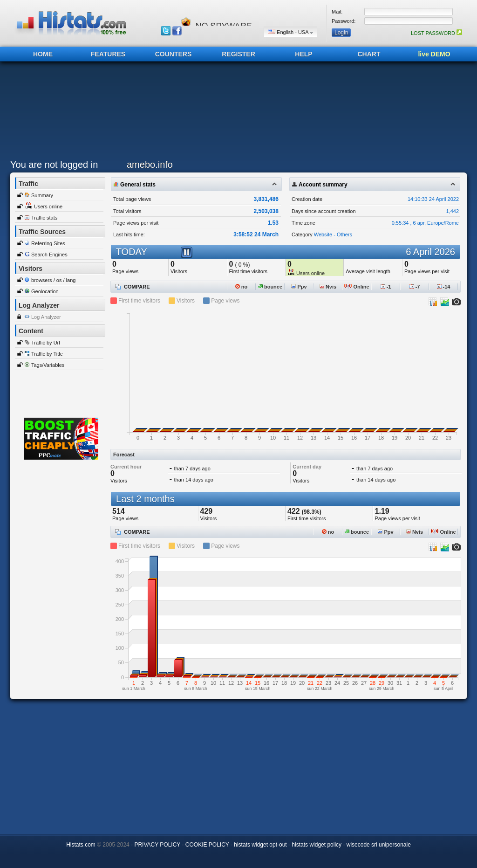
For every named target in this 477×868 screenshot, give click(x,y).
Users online (48, 207)
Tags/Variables (48, 365)
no (242, 287)
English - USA (290, 32)
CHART (369, 54)
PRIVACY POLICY (157, 845)
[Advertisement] (236, 113)
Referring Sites (48, 243)
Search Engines (49, 255)
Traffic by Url (46, 343)
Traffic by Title (47, 354)
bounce (270, 287)
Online (357, 287)
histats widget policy (317, 845)
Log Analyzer (46, 317)
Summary (42, 195)
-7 (415, 287)
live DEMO (434, 54)
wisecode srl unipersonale (379, 845)
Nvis (328, 287)
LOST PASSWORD (436, 33)
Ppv (299, 287)
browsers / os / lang (53, 280)
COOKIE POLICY (207, 845)
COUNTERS (174, 54)
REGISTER (238, 54)
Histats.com (81, 845)
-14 (444, 287)
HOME (43, 54)
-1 (386, 287)
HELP (303, 54)
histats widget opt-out (260, 845)
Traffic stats (44, 218)
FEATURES (108, 54)
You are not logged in (54, 165)
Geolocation (45, 291)
